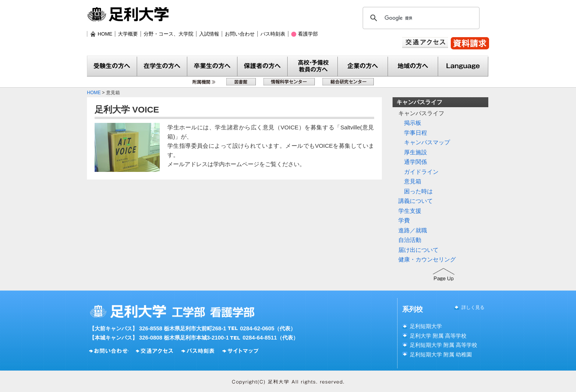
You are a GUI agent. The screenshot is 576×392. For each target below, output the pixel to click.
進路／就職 (413, 230)
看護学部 (308, 34)
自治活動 (410, 240)
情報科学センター (289, 82)
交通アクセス (425, 43)
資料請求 (470, 43)
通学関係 (416, 162)
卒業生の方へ (212, 66)
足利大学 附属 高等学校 (438, 336)
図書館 (241, 82)
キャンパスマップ (427, 142)
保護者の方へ (263, 66)
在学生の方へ (162, 66)
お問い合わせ (240, 34)
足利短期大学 (426, 326)
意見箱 (413, 181)
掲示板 (413, 123)
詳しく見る (473, 307)
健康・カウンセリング (427, 259)
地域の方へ (413, 66)
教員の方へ (313, 66)
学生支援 (410, 211)
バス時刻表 (273, 34)
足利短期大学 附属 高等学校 (443, 345)
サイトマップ (241, 351)
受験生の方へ (112, 66)
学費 (404, 220)
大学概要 (128, 34)
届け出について (418, 250)
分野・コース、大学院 (169, 34)
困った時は (418, 191)
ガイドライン (421, 172)
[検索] (420, 18)
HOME (105, 34)
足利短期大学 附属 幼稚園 (441, 354)
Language (463, 66)
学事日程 (416, 133)
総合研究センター (348, 82)
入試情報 (209, 34)
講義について (416, 201)
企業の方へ (363, 66)
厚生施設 (416, 152)
